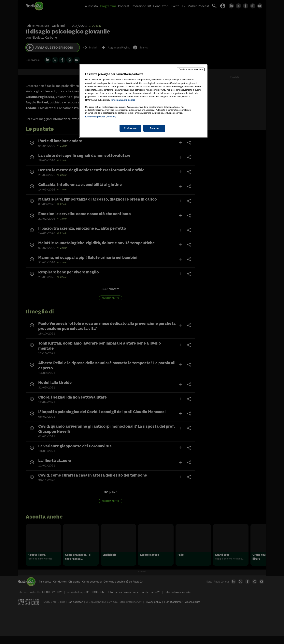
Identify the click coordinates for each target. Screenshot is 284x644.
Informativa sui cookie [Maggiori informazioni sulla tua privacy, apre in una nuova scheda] (123, 100)
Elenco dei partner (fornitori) (101, 117)
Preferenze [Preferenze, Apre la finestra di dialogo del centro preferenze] (130, 128)
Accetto (154, 128)
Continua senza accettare (191, 69)
